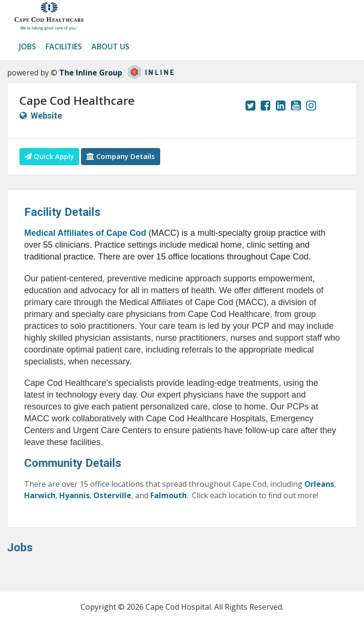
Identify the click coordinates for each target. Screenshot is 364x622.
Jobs (27, 46)
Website (46, 116)
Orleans (319, 484)
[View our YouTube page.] (296, 105)
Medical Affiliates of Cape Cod (86, 233)
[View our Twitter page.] (250, 105)
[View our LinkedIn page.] (281, 105)
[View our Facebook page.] (266, 105)
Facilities (64, 46)
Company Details (121, 156)
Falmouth (168, 495)
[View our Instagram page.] (311, 105)
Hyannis (73, 495)
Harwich (40, 495)
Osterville (112, 495)
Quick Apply (49, 156)
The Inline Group (91, 73)
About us (110, 46)
